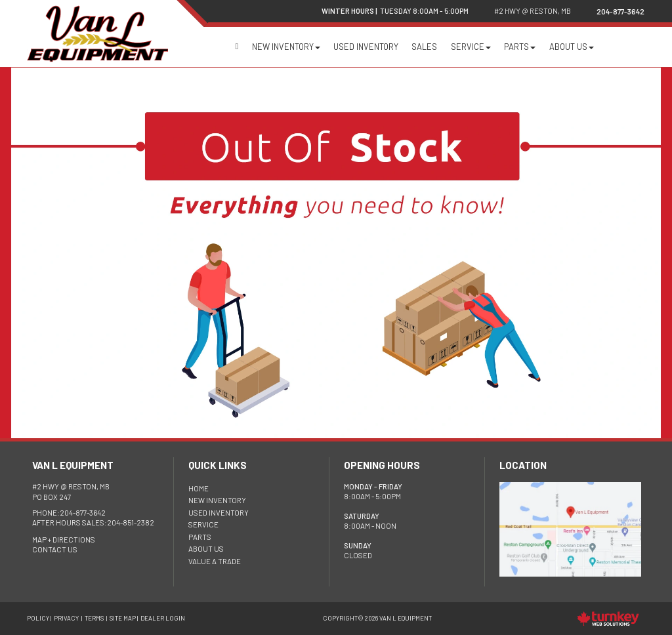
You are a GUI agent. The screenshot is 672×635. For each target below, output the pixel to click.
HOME (199, 488)
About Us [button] (572, 47)
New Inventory (217, 500)
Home (237, 47)
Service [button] (471, 47)
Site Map (123, 618)
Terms (94, 618)
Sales (424, 47)
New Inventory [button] (286, 47)
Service (203, 524)
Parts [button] (520, 47)
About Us (206, 549)
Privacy (66, 618)
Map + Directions (64, 540)
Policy (38, 618)
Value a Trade (215, 561)
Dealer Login (163, 618)
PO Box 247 (71, 492)
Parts (200, 537)
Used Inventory (366, 47)
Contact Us (55, 549)
